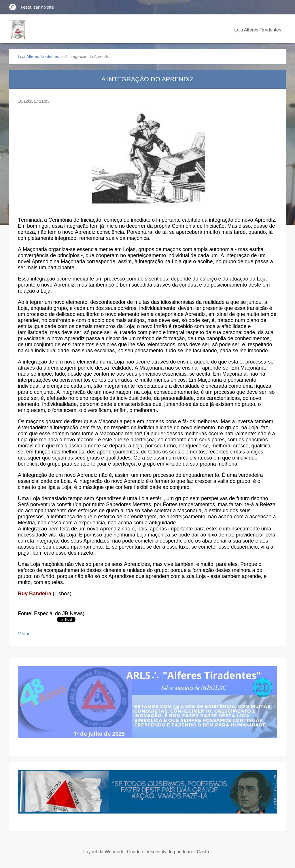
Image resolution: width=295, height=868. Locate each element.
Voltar (24, 634)
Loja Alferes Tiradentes (258, 30)
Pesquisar (13, 7)
